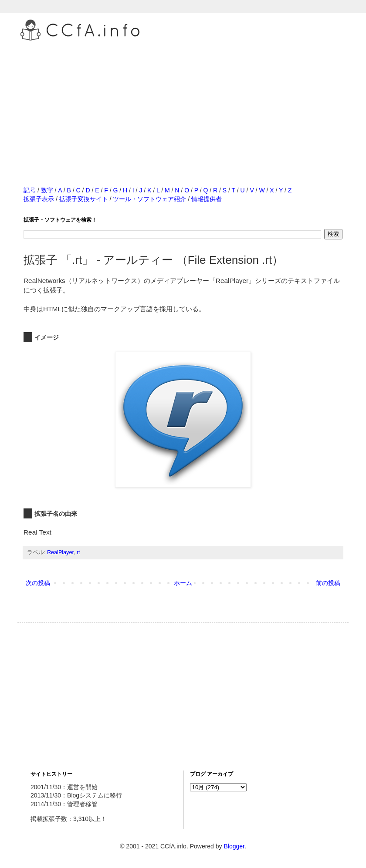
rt (78, 552)
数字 (47, 190)
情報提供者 (207, 199)
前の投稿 (328, 583)
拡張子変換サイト (84, 199)
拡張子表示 (39, 199)
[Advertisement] (183, 104)
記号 (30, 190)
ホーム (183, 583)
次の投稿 (38, 583)
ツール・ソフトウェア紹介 (149, 199)
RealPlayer (60, 552)
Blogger (234, 846)
